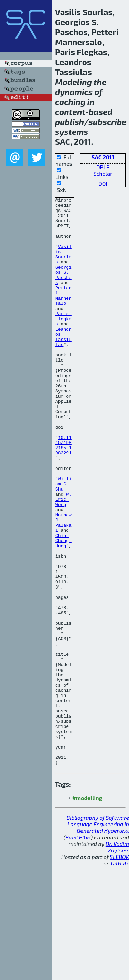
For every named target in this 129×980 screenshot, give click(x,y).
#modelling (87, 911)
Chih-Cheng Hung (63, 610)
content (70, 112)
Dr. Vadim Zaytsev (117, 960)
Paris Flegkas (63, 343)
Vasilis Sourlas (63, 266)
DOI (103, 184)
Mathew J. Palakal (65, 588)
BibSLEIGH (78, 951)
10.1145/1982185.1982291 (63, 495)
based (101, 112)
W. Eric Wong (65, 560)
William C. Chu (63, 541)
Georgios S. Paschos (63, 291)
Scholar (103, 174)
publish (69, 122)
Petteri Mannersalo (63, 315)
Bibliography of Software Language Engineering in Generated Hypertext (98, 938)
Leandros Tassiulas (63, 365)
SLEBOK (119, 970)
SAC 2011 (103, 157)
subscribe (107, 122)
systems (72, 132)
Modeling (73, 82)
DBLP (103, 167)
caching (70, 102)
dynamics (74, 92)
